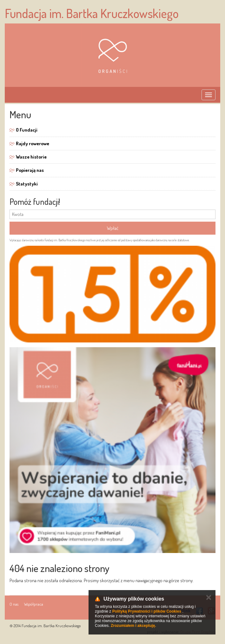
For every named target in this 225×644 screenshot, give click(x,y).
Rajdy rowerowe (33, 143)
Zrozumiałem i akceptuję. (133, 626)
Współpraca (34, 604)
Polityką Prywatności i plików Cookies (147, 611)
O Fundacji (27, 130)
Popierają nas (30, 170)
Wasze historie (31, 157)
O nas (14, 604)
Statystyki (27, 184)
